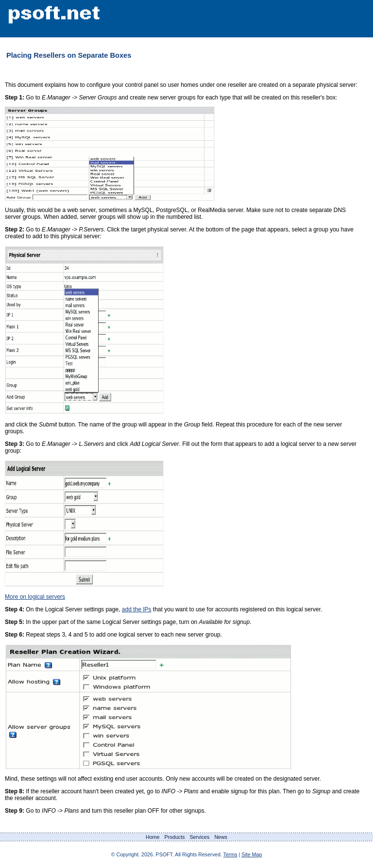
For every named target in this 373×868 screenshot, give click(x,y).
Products (174, 837)
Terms (230, 854)
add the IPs (137, 609)
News (221, 837)
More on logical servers (35, 597)
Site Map (252, 854)
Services (199, 837)
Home (153, 837)
